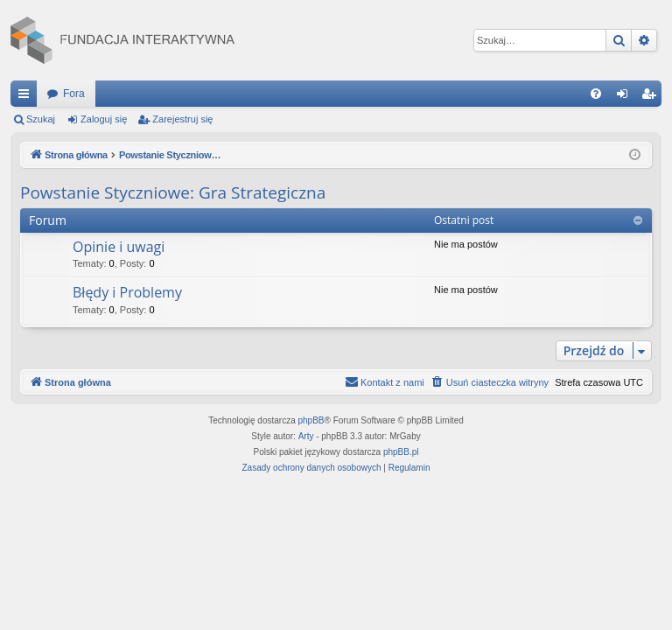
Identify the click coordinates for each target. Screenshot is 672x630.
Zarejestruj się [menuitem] (652, 97)
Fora (74, 94)
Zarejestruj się (182, 119)
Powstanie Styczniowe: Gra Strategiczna (173, 192)
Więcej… (27, 97)
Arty (306, 436)
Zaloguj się (104, 119)
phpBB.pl (401, 452)
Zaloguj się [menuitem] (626, 97)
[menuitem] (596, 94)
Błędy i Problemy (127, 292)
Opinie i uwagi (119, 247)
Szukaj (41, 119)
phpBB (311, 420)
